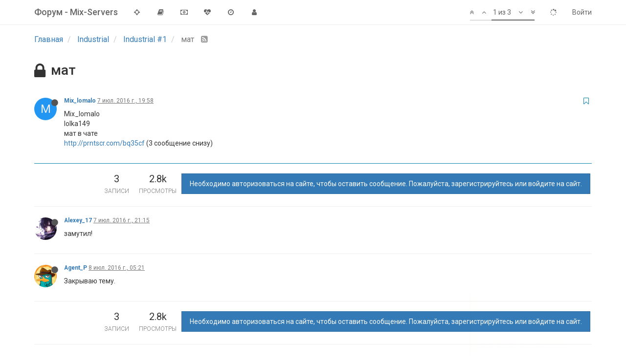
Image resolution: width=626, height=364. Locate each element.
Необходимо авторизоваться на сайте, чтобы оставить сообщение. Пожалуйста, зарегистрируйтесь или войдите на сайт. (386, 184)
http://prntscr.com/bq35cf (104, 143)
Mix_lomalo (80, 101)
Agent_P (76, 268)
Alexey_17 (78, 220)
